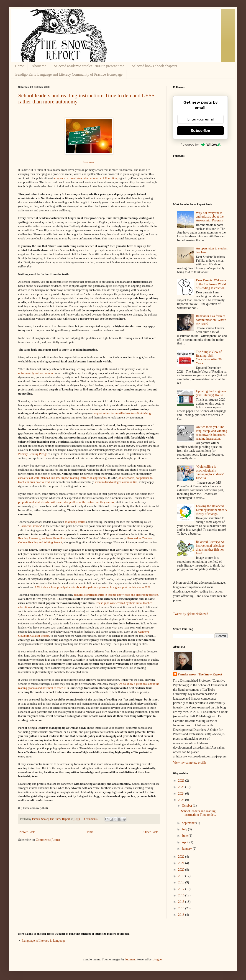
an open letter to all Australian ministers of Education (85, 178)
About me (39, 66)
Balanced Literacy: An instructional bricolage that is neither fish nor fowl (210, 548)
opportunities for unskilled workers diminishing (122, 413)
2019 (182, 876)
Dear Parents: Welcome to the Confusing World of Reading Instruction (211, 284)
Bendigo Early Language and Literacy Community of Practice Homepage (69, 74)
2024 (182, 794)
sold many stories (75, 522)
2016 (182, 895)
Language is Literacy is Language (44, 941)
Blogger (157, 959)
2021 (182, 863)
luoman (130, 959)
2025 (182, 787)
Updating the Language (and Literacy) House (211, 393)
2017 (182, 889)
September (189, 823)
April (186, 842)
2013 (182, 915)
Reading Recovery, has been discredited (42, 538)
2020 (182, 870)
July (185, 829)
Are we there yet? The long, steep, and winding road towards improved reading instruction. (211, 433)
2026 (182, 781)
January (187, 849)
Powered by (201, 144)
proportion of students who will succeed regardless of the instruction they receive (66, 502)
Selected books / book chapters (154, 66)
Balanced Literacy (30, 526)
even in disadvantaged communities (116, 482)
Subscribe (200, 131)
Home (19, 66)
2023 (182, 800)
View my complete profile (190, 763)
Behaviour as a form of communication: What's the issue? (211, 320)
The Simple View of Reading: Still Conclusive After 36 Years (209, 358)
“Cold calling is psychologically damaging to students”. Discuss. (211, 472)
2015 (182, 902)
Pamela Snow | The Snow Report (200, 674)
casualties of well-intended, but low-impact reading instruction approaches (62, 478)
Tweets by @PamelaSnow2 (191, 614)
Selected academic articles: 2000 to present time (89, 66)
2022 (182, 857)
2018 (182, 882)
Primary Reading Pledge (33, 454)
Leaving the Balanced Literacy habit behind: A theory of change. (211, 510)
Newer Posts (27, 832)
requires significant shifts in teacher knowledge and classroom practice (116, 595)
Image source (89, 162)
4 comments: (91, 819)
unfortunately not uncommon (36, 373)
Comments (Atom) (48, 840)
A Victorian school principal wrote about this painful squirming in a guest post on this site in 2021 (92, 587)
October (187, 806)
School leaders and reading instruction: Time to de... (199, 813)
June (185, 836)
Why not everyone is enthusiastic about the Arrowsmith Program (210, 217)
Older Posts (151, 832)
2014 (182, 908)
